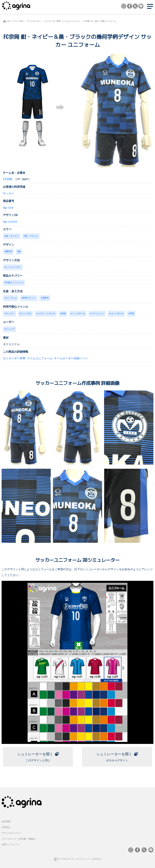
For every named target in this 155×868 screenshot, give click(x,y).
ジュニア (10, 328)
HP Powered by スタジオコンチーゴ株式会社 (80, 858)
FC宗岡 (7, 179)
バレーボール (117, 312)
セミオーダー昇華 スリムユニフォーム (62, 21)
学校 (132, 312)
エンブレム (11, 297)
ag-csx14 (10, 221)
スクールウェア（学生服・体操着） (19, 838)
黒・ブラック (32, 236)
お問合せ (6, 826)
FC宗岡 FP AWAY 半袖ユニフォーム (100, 21)
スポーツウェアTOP (15, 21)
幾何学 (9, 251)
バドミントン (98, 312)
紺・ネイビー (12, 236)
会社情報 (6, 821)
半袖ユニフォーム (15, 282)
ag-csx (8, 207)
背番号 (45, 297)
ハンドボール (78, 312)
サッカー (9, 193)
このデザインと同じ (38, 755)
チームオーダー (34, 21)
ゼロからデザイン (117, 755)
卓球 (64, 312)
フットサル (26, 312)
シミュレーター (13, 266)
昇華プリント (29, 297)
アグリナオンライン (11, 832)
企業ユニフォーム (10, 844)
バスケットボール (47, 312)
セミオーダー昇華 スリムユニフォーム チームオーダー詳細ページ (45, 357)
